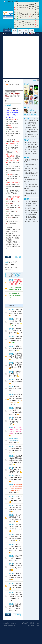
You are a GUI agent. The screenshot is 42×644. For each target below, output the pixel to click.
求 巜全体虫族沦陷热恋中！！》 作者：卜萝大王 (15, 420)
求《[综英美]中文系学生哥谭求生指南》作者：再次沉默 (15, 546)
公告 (10, 262)
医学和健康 (33, 7)
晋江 (12, 267)
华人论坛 (7, 34)
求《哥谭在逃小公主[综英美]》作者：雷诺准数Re (16, 576)
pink (31, 33)
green (32, 33)
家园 (20, 31)
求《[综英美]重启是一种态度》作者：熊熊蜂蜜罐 (16, 507)
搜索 (32, 31)
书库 (26, 31)
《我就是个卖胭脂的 (31, 215)
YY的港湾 (7, 31)
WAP (38, 623)
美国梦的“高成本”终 (31, 136)
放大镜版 (36, 33)
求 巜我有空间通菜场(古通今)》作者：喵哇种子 (15, 517)
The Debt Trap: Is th (31, 151)
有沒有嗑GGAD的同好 (31, 184)
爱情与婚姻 (30, 7)
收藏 (26, 33)
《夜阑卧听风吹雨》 (31, 204)
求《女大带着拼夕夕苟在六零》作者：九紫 (16, 339)
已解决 (15, 262)
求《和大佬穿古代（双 (31, 130)
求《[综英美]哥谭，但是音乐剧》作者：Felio (15, 527)
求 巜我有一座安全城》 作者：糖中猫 (15, 321)
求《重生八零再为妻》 (31, 123)
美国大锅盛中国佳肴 (30, 191)
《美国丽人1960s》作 (31, 201)
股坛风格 (35, 33)
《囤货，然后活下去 (31, 217)
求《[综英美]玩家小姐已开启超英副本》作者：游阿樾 (15, 606)
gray (28, 33)
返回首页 (17, 257)
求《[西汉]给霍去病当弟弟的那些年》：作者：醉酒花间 (16, 410)
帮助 (32, 33)
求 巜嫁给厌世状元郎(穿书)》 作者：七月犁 (16, 478)
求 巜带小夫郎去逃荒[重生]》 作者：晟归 (16, 470)
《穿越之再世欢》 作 (31, 206)
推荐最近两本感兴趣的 (31, 143)
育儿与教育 (20, 15)
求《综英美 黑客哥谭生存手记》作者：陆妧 (15, 537)
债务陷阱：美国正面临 (31, 149)
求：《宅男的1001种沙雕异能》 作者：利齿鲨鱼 (16, 448)
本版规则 (8, 105)
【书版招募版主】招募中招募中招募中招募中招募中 (16, 282)
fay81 (25, 114)
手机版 (39, 33)
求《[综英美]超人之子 (31, 145)
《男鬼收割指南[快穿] (31, 125)
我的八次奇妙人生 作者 (32, 121)
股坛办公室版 (38, 33)
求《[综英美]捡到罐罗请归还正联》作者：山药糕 (16, 566)
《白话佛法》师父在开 (31, 147)
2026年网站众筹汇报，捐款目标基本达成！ (15, 295)
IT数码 (38, 7)
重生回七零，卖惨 (30, 208)
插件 (14, 33)
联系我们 (32, 623)
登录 (38, 1)
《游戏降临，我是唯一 (31, 127)
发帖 (8, 257)
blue (27, 33)
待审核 (13, 265)
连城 (16, 267)
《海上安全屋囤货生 (31, 219)
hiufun (10, 101)
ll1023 (35, 114)
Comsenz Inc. (12, 625)
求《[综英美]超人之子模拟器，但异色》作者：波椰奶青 (15, 585)
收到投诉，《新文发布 (31, 154)
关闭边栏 (34, 80)
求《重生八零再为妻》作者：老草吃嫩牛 (16, 356)
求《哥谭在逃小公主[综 (32, 134)
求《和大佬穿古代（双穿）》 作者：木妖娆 (16, 498)
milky (29, 114)
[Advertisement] (20, 57)
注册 (34, 1)
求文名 (7, 267)
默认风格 (25, 33)
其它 (11, 270)
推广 (21, 33)
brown (29, 33)
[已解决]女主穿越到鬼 (31, 132)
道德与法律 (23, 24)
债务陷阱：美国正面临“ (32, 210)
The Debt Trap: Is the (31, 213)
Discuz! (12, 623)
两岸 (32, 114)
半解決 (7, 265)
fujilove (32, 110)
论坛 (14, 31)
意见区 (38, 24)
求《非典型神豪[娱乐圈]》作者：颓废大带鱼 (16, 365)
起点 (7, 270)
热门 (18, 277)
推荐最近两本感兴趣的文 (32, 173)
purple (33, 33)
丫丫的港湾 (25, 623)
